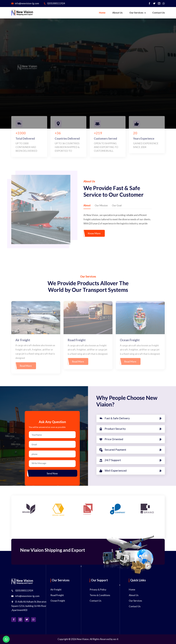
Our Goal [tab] (117, 205)
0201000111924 (54, 3)
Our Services (136, 13)
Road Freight (57, 595)
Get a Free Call (110, 88)
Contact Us (159, 13)
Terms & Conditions (100, 595)
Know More (94, 233)
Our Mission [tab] (101, 205)
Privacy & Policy (98, 590)
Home (102, 13)
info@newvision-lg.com (25, 3)
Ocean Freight (58, 601)
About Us (117, 13)
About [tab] (87, 205)
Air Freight (56, 590)
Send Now (52, 473)
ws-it (116, 639)
